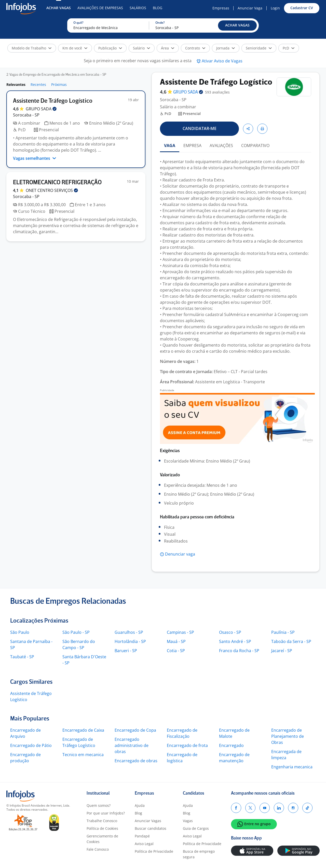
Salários (138, 8)
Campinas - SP (180, 632)
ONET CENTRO (52, 190)
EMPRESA (192, 146)
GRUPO (41, 109)
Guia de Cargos (196, 828)
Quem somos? (99, 805)
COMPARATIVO (255, 146)
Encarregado (231, 745)
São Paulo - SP (76, 632)
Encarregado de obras (136, 761)
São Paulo (20, 632)
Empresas (221, 8)
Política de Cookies (102, 828)
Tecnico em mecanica (83, 755)
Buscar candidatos (151, 828)
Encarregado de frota (187, 745)
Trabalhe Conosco (102, 821)
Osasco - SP (230, 632)
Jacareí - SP (282, 651)
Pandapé (142, 836)
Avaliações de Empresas (100, 8)
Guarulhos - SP (129, 632)
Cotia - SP (176, 651)
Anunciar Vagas (148, 821)
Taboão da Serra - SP (291, 641)
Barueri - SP (126, 651)
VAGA (170, 146)
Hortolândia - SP (130, 641)
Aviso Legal (144, 844)
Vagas (188, 821)
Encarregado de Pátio (31, 745)
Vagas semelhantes (35, 158)
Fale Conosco (98, 849)
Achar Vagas (59, 8)
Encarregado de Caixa (83, 730)
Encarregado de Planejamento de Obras (288, 736)
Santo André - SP (235, 641)
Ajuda (140, 805)
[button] (237, 25)
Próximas (59, 84)
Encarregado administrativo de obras (132, 745)
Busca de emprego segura (199, 854)
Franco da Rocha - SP (239, 651)
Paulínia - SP (283, 632)
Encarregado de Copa (135, 730)
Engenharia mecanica (292, 767)
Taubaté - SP (22, 657)
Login (275, 8)
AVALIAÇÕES (221, 146)
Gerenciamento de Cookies (102, 839)
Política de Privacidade (154, 851)
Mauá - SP (176, 641)
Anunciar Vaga (250, 8)
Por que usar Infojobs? (106, 813)
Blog (158, 8)
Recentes (38, 84)
